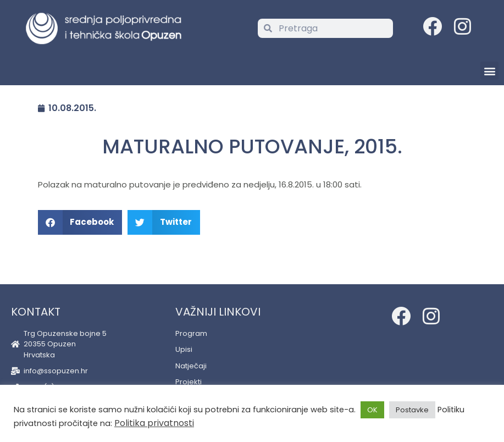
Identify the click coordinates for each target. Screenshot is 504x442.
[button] (489, 71)
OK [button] (372, 410)
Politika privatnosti (154, 423)
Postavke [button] (412, 410)
